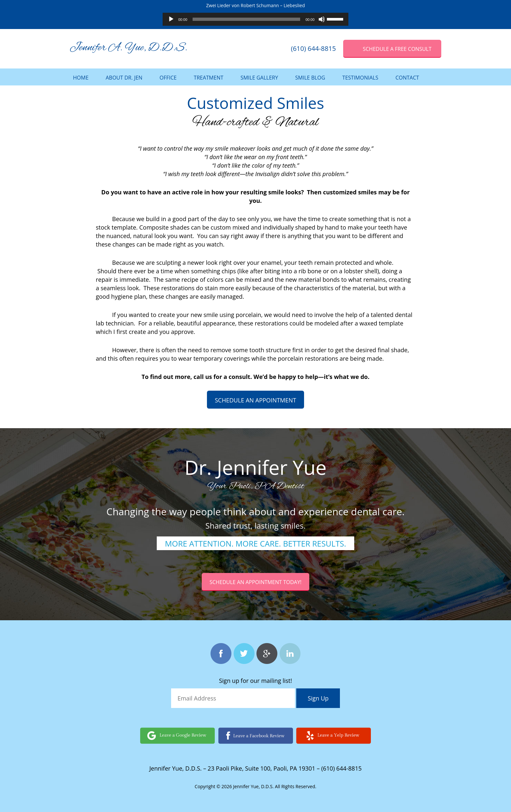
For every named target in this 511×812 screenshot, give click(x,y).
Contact (407, 78)
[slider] (247, 19)
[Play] (171, 19)
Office (168, 78)
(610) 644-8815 (314, 48)
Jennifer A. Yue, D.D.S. (129, 48)
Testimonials (360, 78)
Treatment (209, 78)
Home (81, 78)
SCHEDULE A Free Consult (397, 49)
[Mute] (322, 19)
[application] (255, 19)
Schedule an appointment (255, 400)
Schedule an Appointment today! (255, 582)
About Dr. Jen (124, 78)
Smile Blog (310, 78)
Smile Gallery (259, 78)
